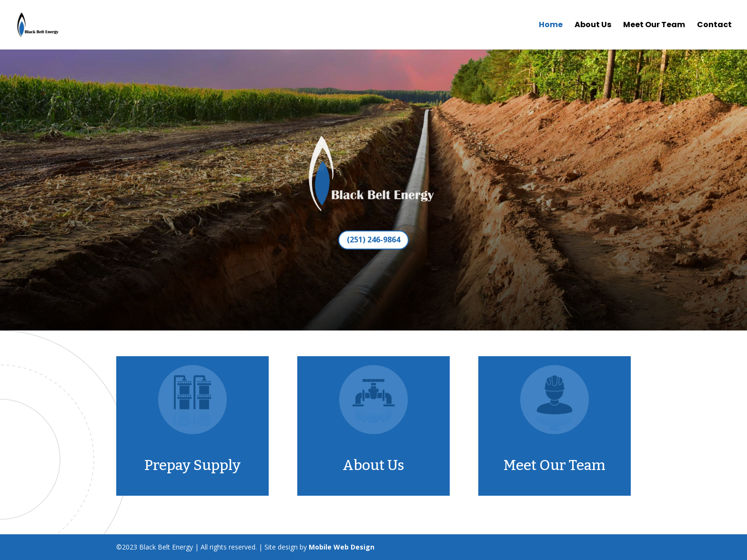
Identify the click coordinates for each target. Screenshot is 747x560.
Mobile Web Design (342, 547)
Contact (714, 26)
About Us (593, 26)
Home (551, 26)
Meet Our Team (654, 26)
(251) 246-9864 (373, 240)
